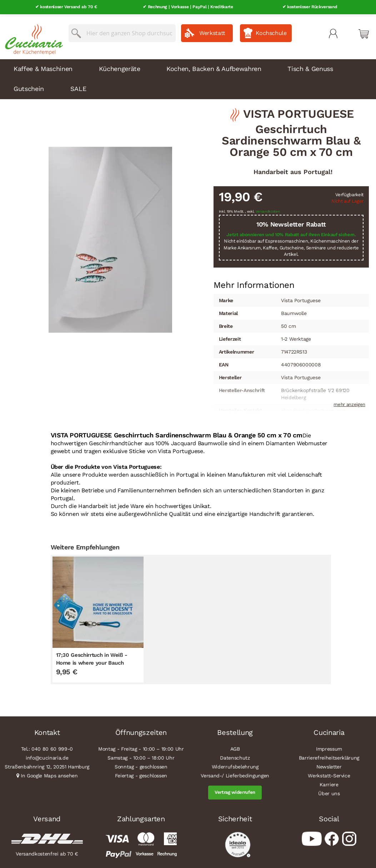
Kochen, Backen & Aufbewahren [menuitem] (214, 67)
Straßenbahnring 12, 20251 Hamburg (47, 765)
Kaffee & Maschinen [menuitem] (43, 67)
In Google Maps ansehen (49, 774)
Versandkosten (268, 210)
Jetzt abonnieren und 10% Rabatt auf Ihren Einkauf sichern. (291, 232)
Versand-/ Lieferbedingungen (235, 774)
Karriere (329, 783)
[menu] (188, 77)
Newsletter (329, 765)
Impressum (329, 747)
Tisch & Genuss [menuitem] (310, 67)
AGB (235, 747)
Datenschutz (235, 756)
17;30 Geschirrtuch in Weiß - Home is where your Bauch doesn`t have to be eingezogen (95, 661)
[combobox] (122, 31)
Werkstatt (212, 31)
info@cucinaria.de (47, 756)
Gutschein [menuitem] (29, 87)
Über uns (329, 792)
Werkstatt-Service (329, 774)
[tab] (254, 283)
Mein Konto (333, 31)
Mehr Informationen (254, 282)
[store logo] (32, 36)
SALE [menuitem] (78, 87)
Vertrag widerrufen (235, 790)
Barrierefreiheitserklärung (329, 756)
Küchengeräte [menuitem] (120, 67)
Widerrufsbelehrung (235, 765)
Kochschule (271, 31)
